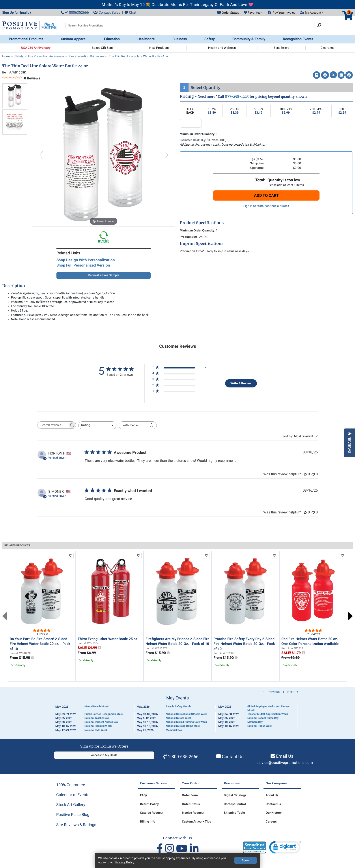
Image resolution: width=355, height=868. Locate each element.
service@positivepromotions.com (285, 763)
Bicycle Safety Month (178, 706)
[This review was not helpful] (313, 474)
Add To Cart (266, 195)
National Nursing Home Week (183, 726)
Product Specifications (202, 223)
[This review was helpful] (305, 474)
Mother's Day (255, 722)
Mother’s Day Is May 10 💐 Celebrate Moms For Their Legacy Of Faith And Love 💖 (177, 5)
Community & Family (249, 39)
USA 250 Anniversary (36, 48)
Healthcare (146, 39)
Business (180, 39)
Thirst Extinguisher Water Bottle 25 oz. (108, 639)
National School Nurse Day (263, 718)
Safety (210, 39)
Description (14, 286)
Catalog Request (152, 813)
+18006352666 (75, 12)
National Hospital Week (98, 726)
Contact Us (233, 757)
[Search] (319, 25)
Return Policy (149, 804)
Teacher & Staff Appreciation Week (268, 714)
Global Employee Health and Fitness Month (268, 708)
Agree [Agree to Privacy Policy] (245, 860)
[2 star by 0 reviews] (179, 386)
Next (351, 616)
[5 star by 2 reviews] (179, 368)
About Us (272, 795)
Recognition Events (298, 39)
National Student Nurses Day (101, 722)
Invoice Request (193, 813)
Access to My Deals (104, 755)
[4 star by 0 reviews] (179, 374)
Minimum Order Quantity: (199, 134)
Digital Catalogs (235, 795)
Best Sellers (281, 48)
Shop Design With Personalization (86, 260)
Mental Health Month (97, 706)
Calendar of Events (73, 795)
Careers (271, 821)
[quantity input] (191, 123)
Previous (4, 616)
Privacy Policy (125, 862)
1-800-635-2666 (183, 757)
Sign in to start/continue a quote (266, 206)
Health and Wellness (222, 48)
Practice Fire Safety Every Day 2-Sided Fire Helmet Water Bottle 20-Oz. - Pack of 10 (244, 644)
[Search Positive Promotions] (190, 25)
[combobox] (97, 425)
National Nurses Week (179, 718)
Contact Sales (107, 12)
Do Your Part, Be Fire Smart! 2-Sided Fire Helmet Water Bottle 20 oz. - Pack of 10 (40, 644)
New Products (159, 48)
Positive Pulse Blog (73, 814)
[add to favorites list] (71, 556)
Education (112, 39)
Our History (274, 813)
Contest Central (235, 804)
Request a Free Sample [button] (104, 275)
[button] (253, 13)
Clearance (327, 48)
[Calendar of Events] (177, 714)
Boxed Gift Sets (102, 48)
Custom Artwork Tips (196, 821)
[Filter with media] (138, 425)
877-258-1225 (237, 97)
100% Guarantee (71, 785)
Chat (130, 12)
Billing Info (148, 821)
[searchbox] (53, 425)
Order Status (191, 804)
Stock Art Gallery (71, 805)
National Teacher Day (97, 718)
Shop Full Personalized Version (83, 265)
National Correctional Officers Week (187, 714)
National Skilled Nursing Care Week (186, 722)
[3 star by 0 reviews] (179, 380)
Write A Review (241, 383)
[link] (285, 848)
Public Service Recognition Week (104, 714)
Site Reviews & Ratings (76, 825)
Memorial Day (174, 730)
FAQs (144, 795)
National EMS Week (96, 730)
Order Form (190, 795)
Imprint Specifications (202, 244)
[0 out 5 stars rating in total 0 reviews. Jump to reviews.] (21, 78)
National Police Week (260, 726)
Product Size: (189, 237)
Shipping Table (234, 813)
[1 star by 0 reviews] (179, 392)
